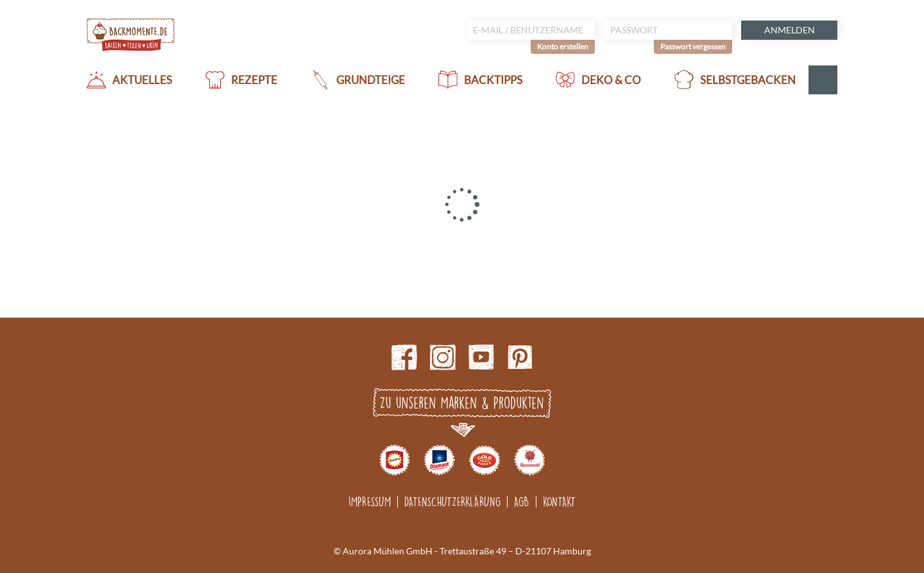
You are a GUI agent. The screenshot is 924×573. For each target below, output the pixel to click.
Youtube (481, 357)
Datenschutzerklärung (452, 501)
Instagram (443, 357)
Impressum (370, 501)
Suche (823, 80)
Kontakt (559, 501)
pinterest (520, 357)
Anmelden (790, 30)
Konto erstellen (563, 47)
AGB (522, 501)
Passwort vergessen (693, 47)
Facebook (404, 357)
